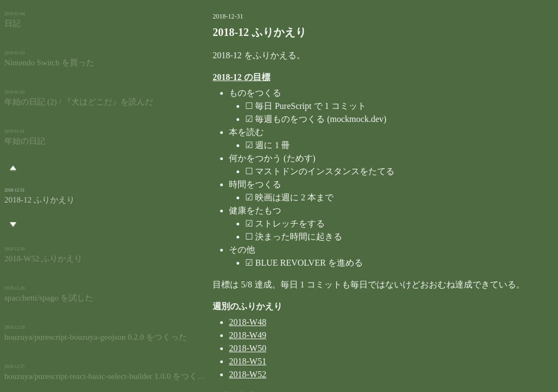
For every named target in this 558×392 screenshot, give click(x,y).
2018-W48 (207, 322)
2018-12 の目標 (200, 77)
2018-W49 (207, 335)
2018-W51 (207, 361)
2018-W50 (207, 348)
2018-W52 (207, 374)
